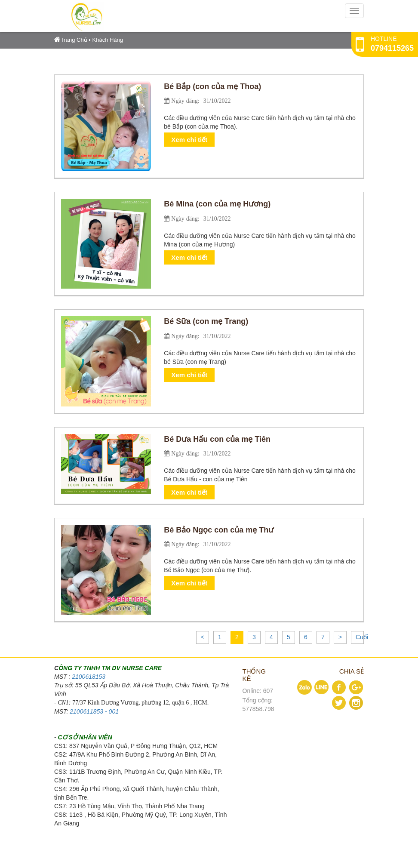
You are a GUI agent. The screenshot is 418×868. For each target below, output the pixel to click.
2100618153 (89, 677)
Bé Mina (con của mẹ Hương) (217, 204)
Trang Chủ (71, 40)
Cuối (362, 637)
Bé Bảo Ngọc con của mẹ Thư (219, 530)
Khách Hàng (108, 40)
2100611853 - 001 (94, 711)
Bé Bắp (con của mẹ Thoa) (212, 86)
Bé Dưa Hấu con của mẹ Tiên (217, 439)
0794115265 (392, 48)
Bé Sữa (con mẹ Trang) (206, 321)
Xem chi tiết (189, 140)
